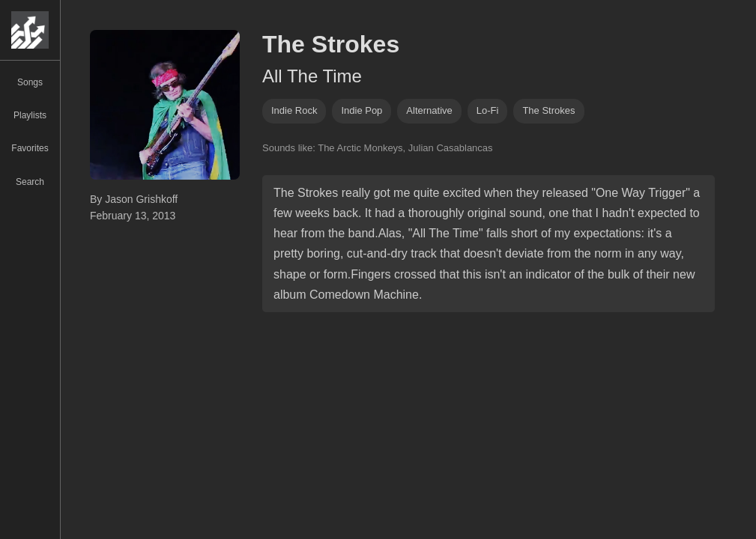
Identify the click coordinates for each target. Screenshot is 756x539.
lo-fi (488, 110)
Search (30, 182)
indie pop (362, 110)
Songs (30, 82)
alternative (429, 110)
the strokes (548, 110)
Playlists (30, 115)
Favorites (30, 148)
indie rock (294, 110)
